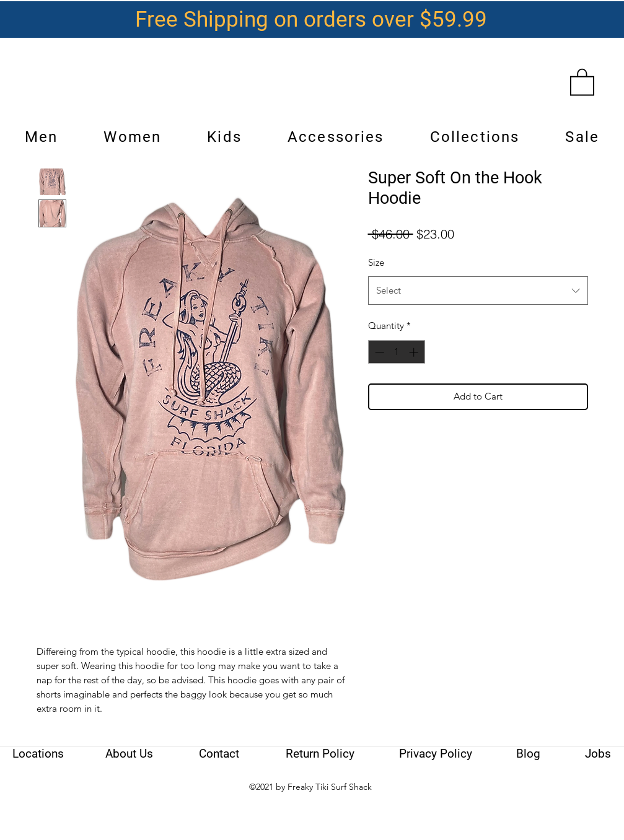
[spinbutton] (396, 352)
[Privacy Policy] (436, 754)
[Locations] (38, 754)
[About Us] (130, 754)
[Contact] (219, 754)
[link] (582, 81)
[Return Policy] (320, 754)
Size (376, 262)
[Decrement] (378, 352)
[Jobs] (598, 754)
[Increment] (415, 352)
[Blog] (528, 754)
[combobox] (478, 291)
